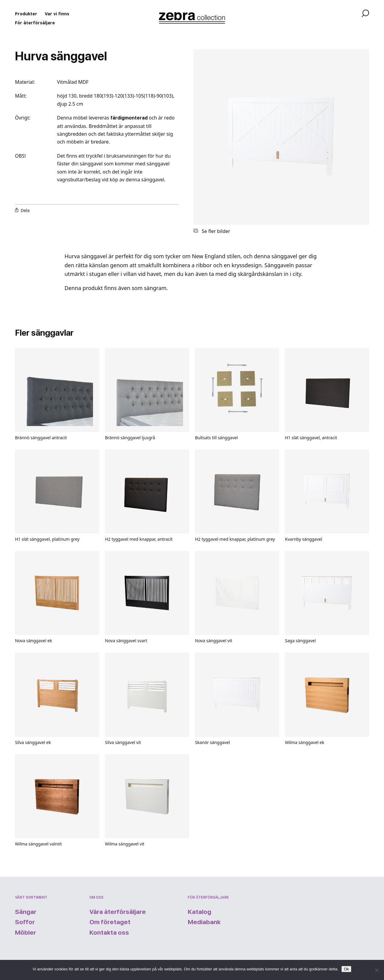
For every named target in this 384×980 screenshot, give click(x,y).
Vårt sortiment (31, 897)
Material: (25, 82)
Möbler (25, 932)
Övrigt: (23, 118)
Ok (346, 969)
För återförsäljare (35, 23)
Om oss (96, 897)
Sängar (26, 912)
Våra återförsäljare (118, 912)
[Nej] (376, 970)
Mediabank (204, 922)
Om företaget (110, 922)
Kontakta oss (109, 932)
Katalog (199, 912)
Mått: (21, 96)
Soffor (25, 922)
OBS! (21, 156)
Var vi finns (57, 14)
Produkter (26, 14)
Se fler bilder (212, 231)
